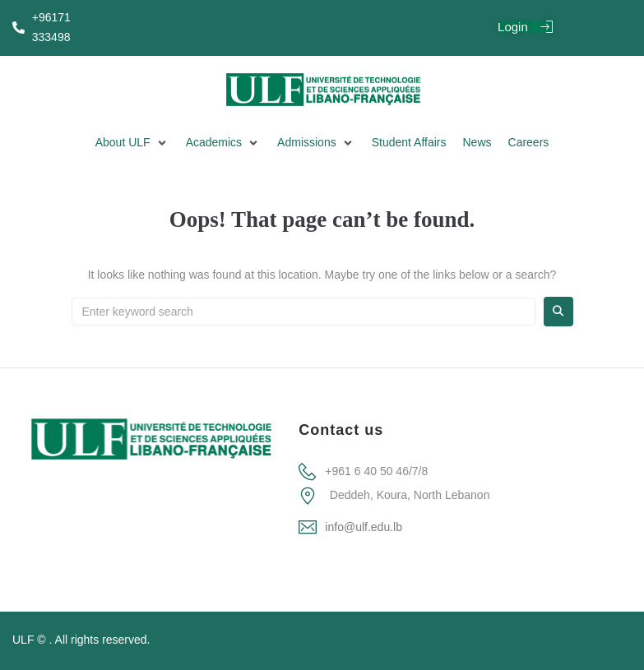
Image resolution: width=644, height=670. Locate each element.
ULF (23, 640)
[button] (132, 143)
